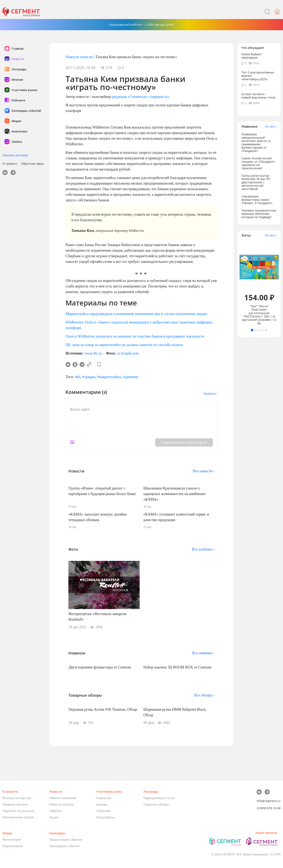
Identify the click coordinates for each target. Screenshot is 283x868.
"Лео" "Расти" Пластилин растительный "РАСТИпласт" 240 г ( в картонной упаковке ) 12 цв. (259, 315)
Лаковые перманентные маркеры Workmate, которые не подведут (259, 214)
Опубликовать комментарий (184, 442)
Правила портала (15, 804)
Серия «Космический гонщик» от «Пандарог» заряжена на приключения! (258, 163)
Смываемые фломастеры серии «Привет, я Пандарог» (257, 200)
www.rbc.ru (93, 353)
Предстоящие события (66, 840)
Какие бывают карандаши (252, 56)
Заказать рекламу (15, 155)
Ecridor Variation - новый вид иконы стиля (259, 96)
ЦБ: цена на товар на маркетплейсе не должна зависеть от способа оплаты (124, 345)
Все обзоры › (204, 695)
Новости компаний (63, 798)
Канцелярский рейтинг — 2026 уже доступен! (142, 25)
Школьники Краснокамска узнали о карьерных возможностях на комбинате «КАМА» (174, 494)
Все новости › (204, 471)
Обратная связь (32, 164)
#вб (77, 377)
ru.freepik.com (128, 353)
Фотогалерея (12, 840)
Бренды (102, 804)
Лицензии (104, 811)
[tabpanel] (259, 283)
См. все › (271, 126)
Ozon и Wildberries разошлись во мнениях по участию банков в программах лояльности (135, 336)
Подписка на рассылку (18, 811)
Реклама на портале (17, 798)
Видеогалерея (12, 846)
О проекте (10, 164)
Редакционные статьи (159, 798)
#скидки (89, 377)
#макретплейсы (109, 377)
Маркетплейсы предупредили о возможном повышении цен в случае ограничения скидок (136, 314)
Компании (104, 798)
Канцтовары (105, 817)
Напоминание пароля (18, 817)
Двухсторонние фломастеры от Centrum (100, 667)
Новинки (56, 811)
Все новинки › (203, 653)
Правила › (210, 394)
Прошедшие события (64, 846)
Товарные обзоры (156, 804)
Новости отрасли (79, 57)
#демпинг (131, 377)
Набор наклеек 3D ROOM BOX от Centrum (177, 667)
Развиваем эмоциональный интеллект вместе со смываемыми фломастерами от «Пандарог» (256, 142)
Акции (54, 817)
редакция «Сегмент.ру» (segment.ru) (140, 97)
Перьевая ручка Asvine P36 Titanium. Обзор (103, 709)
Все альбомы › (203, 549)
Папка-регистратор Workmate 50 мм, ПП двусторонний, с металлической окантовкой (256, 182)
